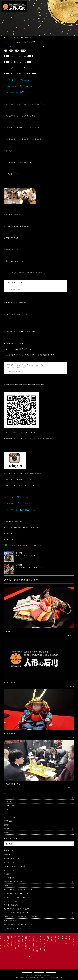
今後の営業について (10, 874)
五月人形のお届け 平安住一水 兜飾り (17, 909)
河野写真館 (23, 51)
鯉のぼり (7, 833)
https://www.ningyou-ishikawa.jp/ (20, 68)
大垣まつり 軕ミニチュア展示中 (15, 866)
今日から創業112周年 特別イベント (16, 893)
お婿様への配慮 (4, 942)
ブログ (6, 809)
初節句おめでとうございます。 (14, 882)
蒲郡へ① (7, 854)
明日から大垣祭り (10, 870)
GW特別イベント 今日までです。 (15, 886)
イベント (7, 798)
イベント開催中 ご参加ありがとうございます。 (19, 889)
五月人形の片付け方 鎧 (12, 858)
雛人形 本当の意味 (15, 943)
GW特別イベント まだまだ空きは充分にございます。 (21, 917)
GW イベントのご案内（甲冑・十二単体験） (19, 924)
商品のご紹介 (66, 941)
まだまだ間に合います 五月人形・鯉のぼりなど (19, 928)
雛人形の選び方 (19, 942)
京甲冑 (6, 821)
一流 (5, 813)
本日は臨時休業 (9, 878)
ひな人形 (7, 805)
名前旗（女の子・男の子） (33, 946)
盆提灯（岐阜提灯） (26, 943)
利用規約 (53, 977)
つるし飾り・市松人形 (37, 944)
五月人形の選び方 (12, 943)
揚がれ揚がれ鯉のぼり (11, 905)
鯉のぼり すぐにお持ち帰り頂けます (16, 913)
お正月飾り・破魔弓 (41, 943)
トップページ (73, 941)
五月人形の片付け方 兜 (12, 862)
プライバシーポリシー (51, 971)
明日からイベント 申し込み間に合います (17, 897)
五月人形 (7, 817)
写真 (6, 51)
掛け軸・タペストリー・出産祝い (30, 948)
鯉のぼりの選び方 (8, 943)
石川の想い (70, 940)
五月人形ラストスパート (12, 901)
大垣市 (17, 51)
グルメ (6, 801)
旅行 (5, 829)
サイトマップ (39, 971)
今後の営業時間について (12, 920)
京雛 (5, 825)
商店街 (11, 51)
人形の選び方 (22, 941)
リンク (27, 971)
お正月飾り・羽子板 (44, 943)
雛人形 (63, 938)
